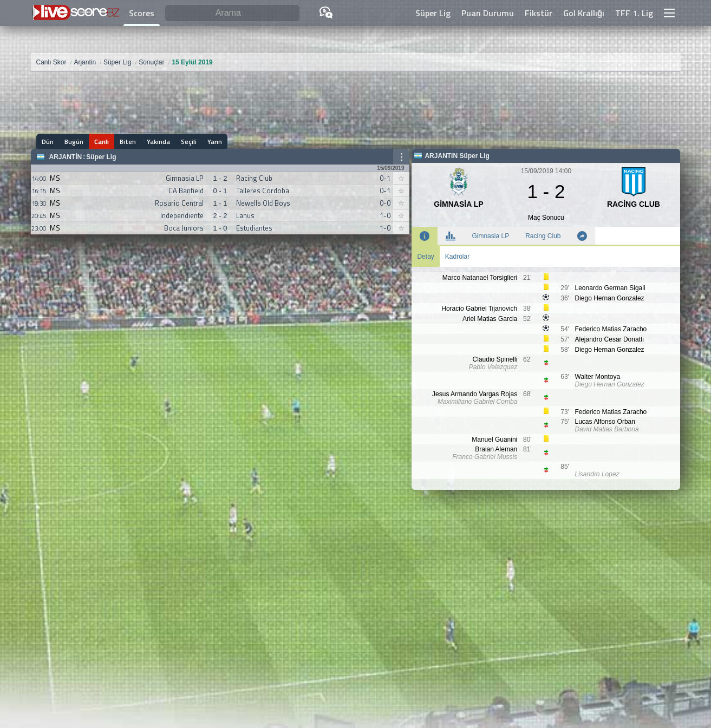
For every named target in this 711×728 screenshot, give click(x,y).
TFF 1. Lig (634, 13)
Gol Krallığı (584, 13)
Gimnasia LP (490, 236)
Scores (142, 13)
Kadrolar (457, 257)
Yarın (215, 142)
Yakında (158, 142)
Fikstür (539, 13)
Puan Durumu (488, 13)
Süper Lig (433, 13)
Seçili (189, 142)
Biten (128, 142)
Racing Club (543, 236)
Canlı (102, 142)
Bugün (74, 142)
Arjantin (66, 157)
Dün (48, 142)
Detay (425, 257)
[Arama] (232, 13)
